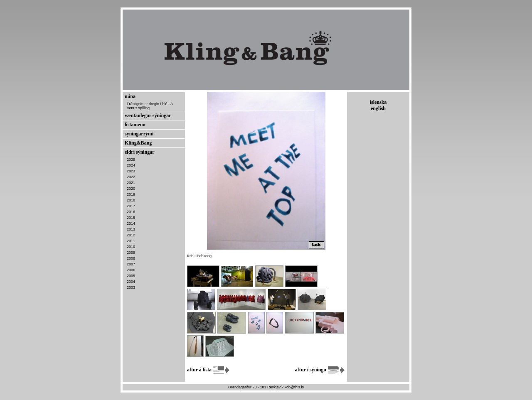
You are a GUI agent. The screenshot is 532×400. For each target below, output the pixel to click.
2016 (131, 212)
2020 (131, 189)
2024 (131, 165)
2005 (131, 276)
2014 (131, 223)
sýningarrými (139, 134)
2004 (131, 282)
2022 (131, 177)
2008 (131, 258)
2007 (131, 264)
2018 (131, 200)
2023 (131, 171)
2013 (131, 229)
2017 (131, 206)
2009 (131, 253)
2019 (131, 194)
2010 (131, 247)
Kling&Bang (138, 143)
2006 (131, 270)
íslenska (378, 102)
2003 (131, 287)
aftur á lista (209, 370)
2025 (131, 160)
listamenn (135, 125)
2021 (131, 183)
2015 (131, 218)
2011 (131, 241)
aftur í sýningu (320, 370)
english (378, 108)
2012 (131, 235)
